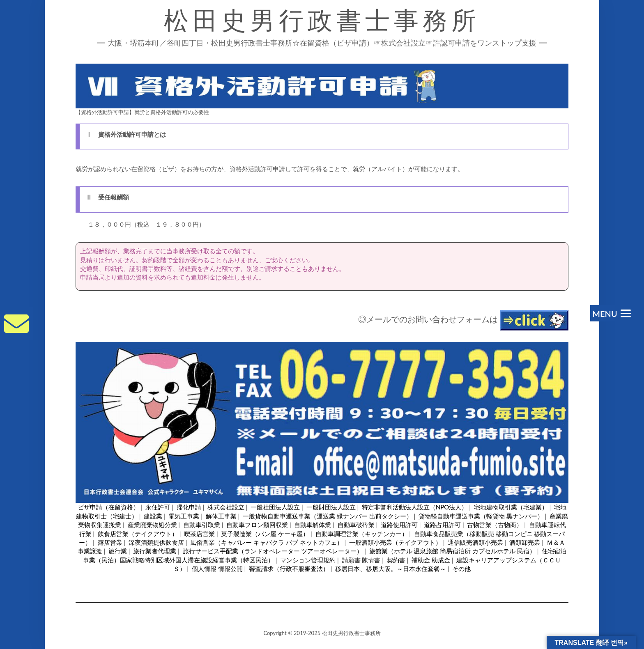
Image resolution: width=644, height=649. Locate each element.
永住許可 (158, 507)
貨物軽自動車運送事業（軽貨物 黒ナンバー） (481, 516)
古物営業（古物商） (495, 525)
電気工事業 (184, 516)
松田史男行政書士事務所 (322, 21)
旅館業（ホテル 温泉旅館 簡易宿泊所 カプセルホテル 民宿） (452, 551)
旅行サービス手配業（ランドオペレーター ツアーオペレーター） (273, 551)
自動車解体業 (313, 525)
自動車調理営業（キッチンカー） (362, 534)
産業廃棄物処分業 (152, 525)
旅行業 (118, 551)
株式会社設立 (226, 507)
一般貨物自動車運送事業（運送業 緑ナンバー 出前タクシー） (328, 516)
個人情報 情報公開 (217, 569)
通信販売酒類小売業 (475, 542)
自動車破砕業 (356, 525)
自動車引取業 (202, 525)
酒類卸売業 (525, 542)
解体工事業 (221, 516)
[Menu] (611, 313)
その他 (461, 569)
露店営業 (110, 542)
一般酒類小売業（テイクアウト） (395, 542)
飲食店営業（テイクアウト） (138, 534)
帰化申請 (189, 507)
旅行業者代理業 (155, 551)
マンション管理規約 (308, 560)
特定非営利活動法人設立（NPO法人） (415, 507)
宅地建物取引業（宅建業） (511, 507)
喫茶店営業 (199, 534)
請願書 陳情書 (361, 560)
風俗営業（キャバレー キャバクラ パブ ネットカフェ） (267, 542)
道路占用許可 (442, 525)
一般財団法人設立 (331, 507)
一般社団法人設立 (275, 507)
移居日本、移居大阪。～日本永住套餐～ (391, 569)
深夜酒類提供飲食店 (156, 542)
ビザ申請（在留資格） (108, 507)
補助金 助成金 (431, 560)
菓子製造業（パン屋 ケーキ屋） (265, 534)
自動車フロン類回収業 (257, 525)
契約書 (396, 560)
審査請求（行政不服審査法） (289, 569)
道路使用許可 (399, 525)
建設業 (153, 516)
